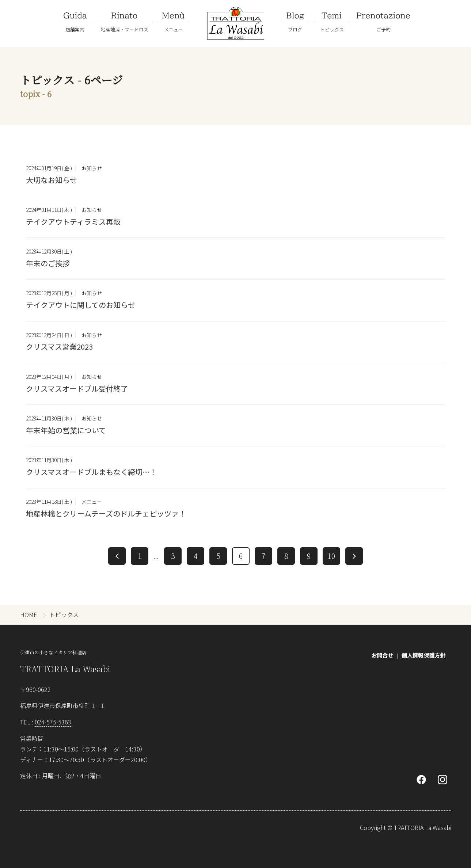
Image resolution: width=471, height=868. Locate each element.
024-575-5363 (53, 722)
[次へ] (354, 556)
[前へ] (117, 556)
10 (331, 556)
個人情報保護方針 (423, 655)
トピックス (64, 614)
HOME (29, 614)
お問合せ (382, 655)
